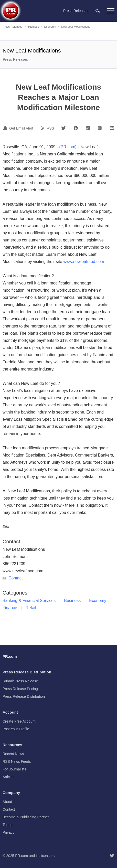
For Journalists (14, 769)
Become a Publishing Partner (26, 817)
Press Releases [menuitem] (76, 11)
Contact (13, 578)
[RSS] (44, 128)
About (7, 802)
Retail (31, 608)
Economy (50, 27)
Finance (10, 608)
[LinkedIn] (88, 128)
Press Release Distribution (24, 696)
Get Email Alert (21, 128)
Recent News (13, 754)
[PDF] (100, 128)
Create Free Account (19, 721)
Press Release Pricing (20, 689)
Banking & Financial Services (29, 601)
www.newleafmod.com (84, 262)
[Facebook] (76, 128)
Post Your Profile (16, 729)
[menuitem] (98, 11)
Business (33, 27)
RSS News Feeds (17, 761)
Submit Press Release (20, 681)
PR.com (68, 147)
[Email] (112, 128)
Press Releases (12, 27)
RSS (51, 128)
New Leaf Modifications (76, 27)
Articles (8, 777)
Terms (7, 825)
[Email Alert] (6, 128)
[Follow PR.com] (112, 856)
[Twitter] (63, 128)
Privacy (8, 832)
